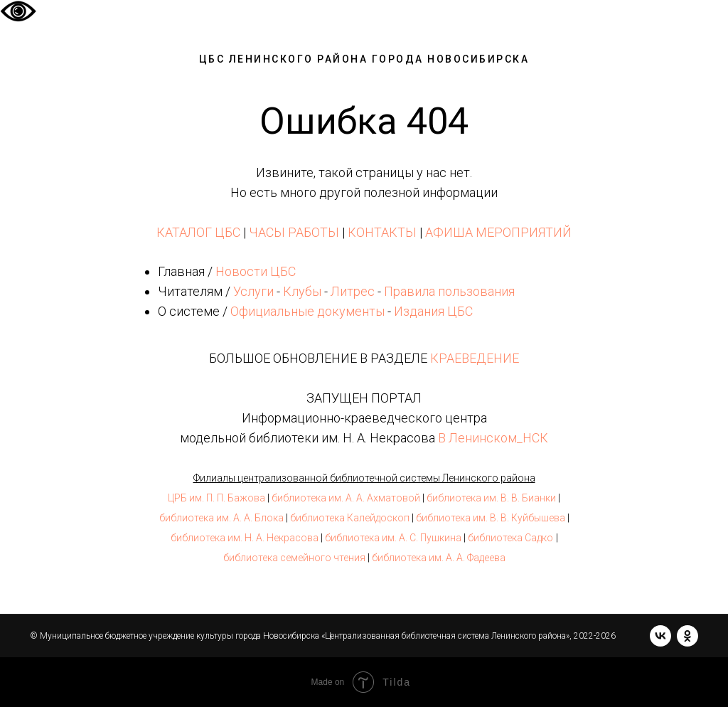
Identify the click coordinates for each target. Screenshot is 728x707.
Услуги (253, 291)
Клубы (302, 291)
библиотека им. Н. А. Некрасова (245, 538)
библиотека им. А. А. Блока (221, 518)
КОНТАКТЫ (382, 232)
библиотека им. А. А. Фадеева (439, 558)
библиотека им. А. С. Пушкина (393, 538)
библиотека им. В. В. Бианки (491, 498)
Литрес (353, 291)
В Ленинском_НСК (493, 438)
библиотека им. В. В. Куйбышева (491, 518)
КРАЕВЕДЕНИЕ (475, 358)
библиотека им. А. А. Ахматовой (346, 498)
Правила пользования (449, 291)
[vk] (660, 636)
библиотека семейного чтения (294, 558)
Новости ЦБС (256, 271)
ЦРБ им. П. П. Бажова (216, 498)
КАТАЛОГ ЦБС (198, 232)
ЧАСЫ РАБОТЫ (294, 232)
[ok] (687, 636)
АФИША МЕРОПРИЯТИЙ (498, 232)
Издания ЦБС (432, 311)
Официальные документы (307, 311)
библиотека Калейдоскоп (350, 518)
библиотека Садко (510, 538)
